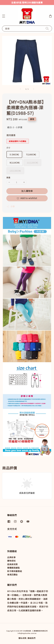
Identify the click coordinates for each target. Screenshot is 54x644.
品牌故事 (11, 557)
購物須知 (11, 561)
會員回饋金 (12, 575)
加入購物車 (27, 191)
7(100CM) (31, 154)
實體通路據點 (14, 568)
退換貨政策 (12, 564)
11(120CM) (32, 163)
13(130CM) (15, 171)
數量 (8, 178)
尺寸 (8, 148)
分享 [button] (11, 206)
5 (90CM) (14, 154)
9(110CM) (15, 163)
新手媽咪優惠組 (15, 571)
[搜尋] (47, 28)
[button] (4, 16)
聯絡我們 (32, 638)
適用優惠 (11, 135)
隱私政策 (22, 638)
